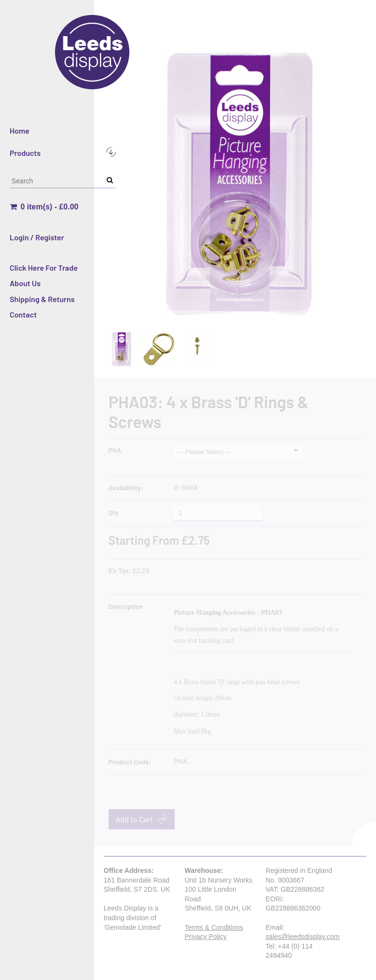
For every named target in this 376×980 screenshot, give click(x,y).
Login (19, 237)
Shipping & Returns (42, 299)
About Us (25, 283)
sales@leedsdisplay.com (302, 937)
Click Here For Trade (44, 268)
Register (50, 237)
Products (63, 152)
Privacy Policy (205, 937)
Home (20, 131)
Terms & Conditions (214, 927)
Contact (23, 314)
